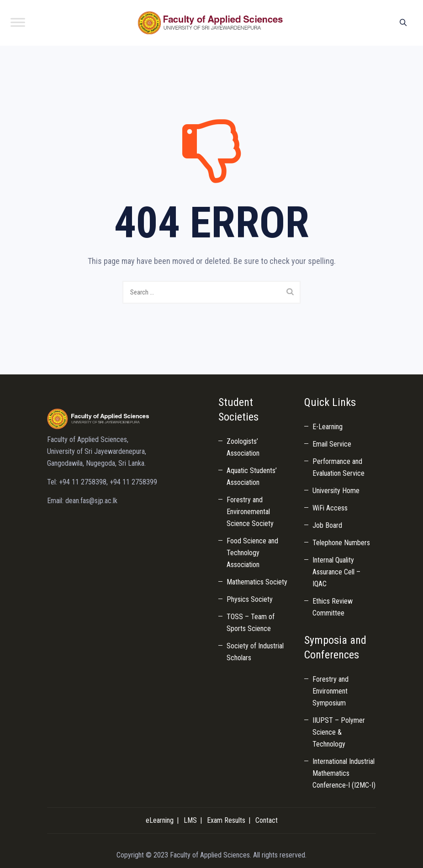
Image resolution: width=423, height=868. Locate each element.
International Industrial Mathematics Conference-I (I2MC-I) (344, 773)
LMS (190, 820)
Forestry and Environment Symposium (330, 691)
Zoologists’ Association (243, 447)
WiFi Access (330, 508)
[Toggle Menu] (18, 22)
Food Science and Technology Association (252, 553)
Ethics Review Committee (333, 607)
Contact (267, 820)
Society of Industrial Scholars (255, 652)
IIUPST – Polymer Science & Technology (339, 732)
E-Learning (328, 427)
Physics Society (250, 599)
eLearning (160, 820)
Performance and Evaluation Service (338, 467)
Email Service (332, 444)
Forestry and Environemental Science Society (250, 512)
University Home (336, 491)
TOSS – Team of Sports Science (251, 623)
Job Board (327, 525)
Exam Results (226, 820)
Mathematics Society (257, 582)
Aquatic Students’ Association (252, 476)
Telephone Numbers (341, 543)
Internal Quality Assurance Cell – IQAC (336, 572)
